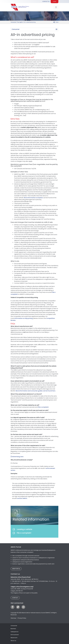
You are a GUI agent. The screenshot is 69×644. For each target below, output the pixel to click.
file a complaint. (43, 407)
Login (55, 2)
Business (13, 629)
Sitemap (13, 618)
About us (13, 641)
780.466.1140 (16, 581)
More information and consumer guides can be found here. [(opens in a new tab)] (36, 391)
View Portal (16, 569)
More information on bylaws (33, 198)
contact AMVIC (22, 498)
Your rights (20, 22)
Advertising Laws (17, 457)
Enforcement (15, 635)
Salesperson (15, 632)
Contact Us (46, 1)
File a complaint (22, 533)
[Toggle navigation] (56, 7)
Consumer (13, 22)
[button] (34, 29)
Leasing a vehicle (22, 529)
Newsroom (14, 638)
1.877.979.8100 (40, 581)
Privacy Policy (22, 618)
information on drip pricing (24, 318)
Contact (15, 598)
